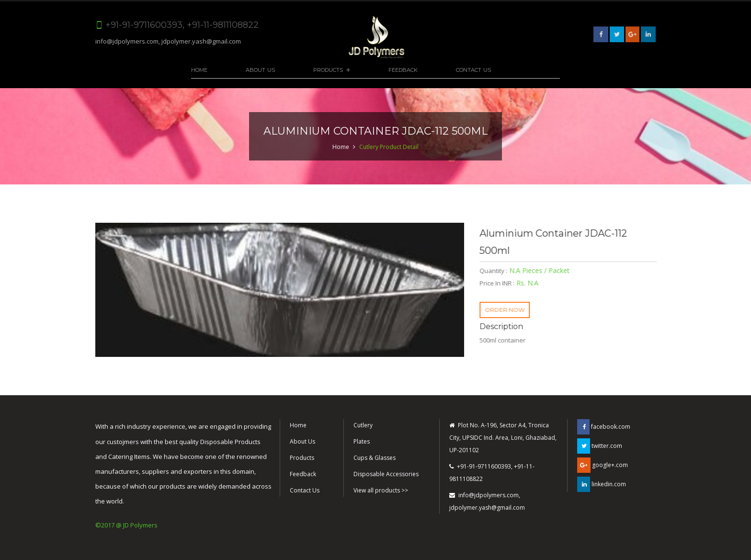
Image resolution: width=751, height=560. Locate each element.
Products (328, 70)
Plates (362, 441)
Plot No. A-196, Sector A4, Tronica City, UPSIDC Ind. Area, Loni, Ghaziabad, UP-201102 (503, 438)
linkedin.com (602, 484)
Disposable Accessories (386, 474)
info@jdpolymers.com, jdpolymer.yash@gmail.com (168, 41)
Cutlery (363, 425)
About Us (260, 70)
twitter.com (600, 446)
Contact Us (473, 70)
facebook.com (604, 427)
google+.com (603, 465)
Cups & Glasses (375, 458)
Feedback (403, 70)
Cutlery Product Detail (389, 147)
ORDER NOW (507, 310)
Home (199, 70)
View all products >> (381, 490)
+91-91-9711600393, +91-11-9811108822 (492, 473)
